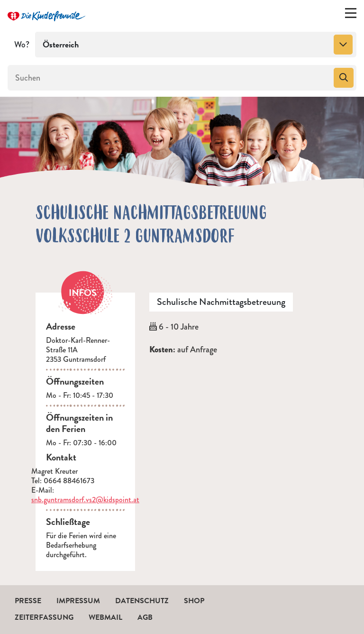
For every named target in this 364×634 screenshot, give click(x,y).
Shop (194, 601)
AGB (145, 617)
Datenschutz (142, 601)
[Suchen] (170, 78)
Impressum (78, 601)
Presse (28, 601)
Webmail (105, 617)
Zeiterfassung (44, 617)
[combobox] (196, 45)
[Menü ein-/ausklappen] (351, 15)
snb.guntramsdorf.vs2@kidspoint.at (85, 500)
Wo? (22, 45)
